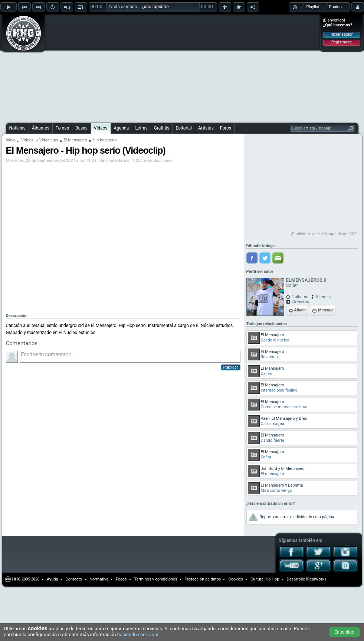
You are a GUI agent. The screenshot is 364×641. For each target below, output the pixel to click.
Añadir (300, 310)
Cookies (235, 579)
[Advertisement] (140, 68)
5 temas (324, 297)
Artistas (206, 128)
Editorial (184, 128)
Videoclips (49, 140)
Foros (226, 128)
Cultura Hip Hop (265, 579)
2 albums (300, 297)
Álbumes (41, 128)
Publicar (231, 367)
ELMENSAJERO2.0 (306, 280)
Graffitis (162, 128)
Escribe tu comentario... (130, 357)
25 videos (300, 302)
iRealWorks (316, 579)
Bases (81, 128)
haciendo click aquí (138, 635)
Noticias (17, 128)
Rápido (335, 7)
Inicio (11, 140)
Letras (141, 128)
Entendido (344, 632)
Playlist (313, 7)
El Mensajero (76, 140)
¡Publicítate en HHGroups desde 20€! (324, 234)
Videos (101, 128)
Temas (62, 128)
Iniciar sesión (342, 34)
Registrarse (342, 42)
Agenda (122, 128)
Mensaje (326, 310)
